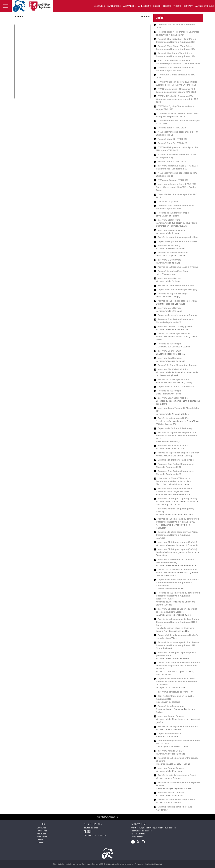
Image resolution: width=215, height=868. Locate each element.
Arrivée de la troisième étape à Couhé (177, 775)
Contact (188, 6)
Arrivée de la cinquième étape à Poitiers (178, 726)
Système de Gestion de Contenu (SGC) (92, 864)
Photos (167, 6)
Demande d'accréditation (95, 835)
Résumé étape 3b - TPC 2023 (172, 139)
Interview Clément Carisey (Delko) (175, 326)
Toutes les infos (91, 828)
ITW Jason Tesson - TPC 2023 (173, 180)
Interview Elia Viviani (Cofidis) (173, 369)
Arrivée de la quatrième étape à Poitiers (178, 237)
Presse (157, 6)
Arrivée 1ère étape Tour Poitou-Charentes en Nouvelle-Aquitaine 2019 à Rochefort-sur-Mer (178, 666)
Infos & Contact (138, 834)
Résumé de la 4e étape (169, 344)
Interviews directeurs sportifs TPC (175, 692)
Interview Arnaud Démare (171, 716)
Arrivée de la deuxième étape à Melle (176, 800)
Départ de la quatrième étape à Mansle (177, 241)
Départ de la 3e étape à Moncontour (176, 387)
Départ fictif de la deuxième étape (175, 807)
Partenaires (114, 6)
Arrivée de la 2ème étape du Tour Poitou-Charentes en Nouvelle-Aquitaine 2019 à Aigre (178, 622)
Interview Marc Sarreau (169, 260)
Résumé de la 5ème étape (171, 706)
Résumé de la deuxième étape (173, 271)
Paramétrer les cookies (141, 831)
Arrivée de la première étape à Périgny (177, 301)
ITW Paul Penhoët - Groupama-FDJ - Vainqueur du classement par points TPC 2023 (177, 99)
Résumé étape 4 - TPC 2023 (172, 128)
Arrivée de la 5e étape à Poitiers (174, 334)
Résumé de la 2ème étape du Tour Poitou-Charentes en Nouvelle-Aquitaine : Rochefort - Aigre (178, 596)
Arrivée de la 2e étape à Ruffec (173, 418)
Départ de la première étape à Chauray (177, 315)
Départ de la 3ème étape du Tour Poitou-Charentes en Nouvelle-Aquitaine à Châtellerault (177, 583)
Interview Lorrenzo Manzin (171, 230)
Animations (144, 6)
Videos (40, 843)
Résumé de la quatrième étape (173, 213)
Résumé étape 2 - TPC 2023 (172, 162)
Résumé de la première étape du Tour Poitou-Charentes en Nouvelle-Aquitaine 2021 (177, 435)
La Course (99, 6)
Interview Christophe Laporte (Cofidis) (177, 499)
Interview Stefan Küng (169, 220)
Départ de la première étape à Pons (176, 460)
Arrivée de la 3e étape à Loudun (174, 379)
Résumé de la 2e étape (169, 391)
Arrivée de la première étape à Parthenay (179, 453)
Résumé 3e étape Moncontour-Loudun (177, 365)
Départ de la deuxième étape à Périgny (177, 290)
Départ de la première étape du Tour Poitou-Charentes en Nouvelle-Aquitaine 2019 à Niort (177, 682)
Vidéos (177, 6)
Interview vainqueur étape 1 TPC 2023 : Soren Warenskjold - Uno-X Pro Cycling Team (177, 187)
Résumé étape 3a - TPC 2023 (172, 143)
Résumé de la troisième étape (173, 253)
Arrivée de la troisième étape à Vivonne (178, 267)
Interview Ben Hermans (170, 358)
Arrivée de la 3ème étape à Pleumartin (177, 570)
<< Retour (146, 16)
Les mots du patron (168, 201)
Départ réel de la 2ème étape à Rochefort (179, 635)
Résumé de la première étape (173, 294)
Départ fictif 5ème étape (170, 733)
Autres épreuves (205, 6)
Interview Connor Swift (169, 351)
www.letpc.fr (137, 837)
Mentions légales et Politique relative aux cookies (153, 828)
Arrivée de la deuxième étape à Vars (176, 285)
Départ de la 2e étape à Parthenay (175, 428)
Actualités (129, 6)
